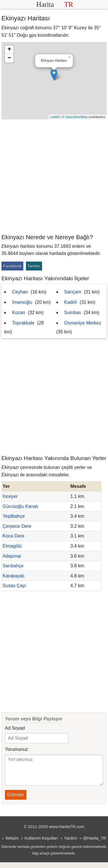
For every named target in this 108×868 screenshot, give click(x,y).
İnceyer (10, 496)
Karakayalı (14, 576)
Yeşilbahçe (14, 516)
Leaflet (55, 117)
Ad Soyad (15, 728)
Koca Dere (14, 536)
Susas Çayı (14, 586)
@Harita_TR (94, 844)
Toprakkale (23, 323)
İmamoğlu (22, 302)
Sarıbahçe (13, 566)
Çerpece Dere (17, 526)
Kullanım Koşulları (41, 844)
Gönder (16, 800)
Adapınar (12, 556)
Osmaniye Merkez (83, 323)
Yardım (70, 844)
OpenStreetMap (77, 117)
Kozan (19, 313)
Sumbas (73, 313)
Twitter (34, 266)
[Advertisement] (54, 176)
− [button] (9, 58)
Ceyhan (20, 292)
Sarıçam (73, 292)
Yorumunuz (16, 749)
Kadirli (71, 302)
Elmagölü (12, 546)
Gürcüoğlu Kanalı (20, 506)
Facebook (12, 266)
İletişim (12, 844)
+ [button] (9, 50)
